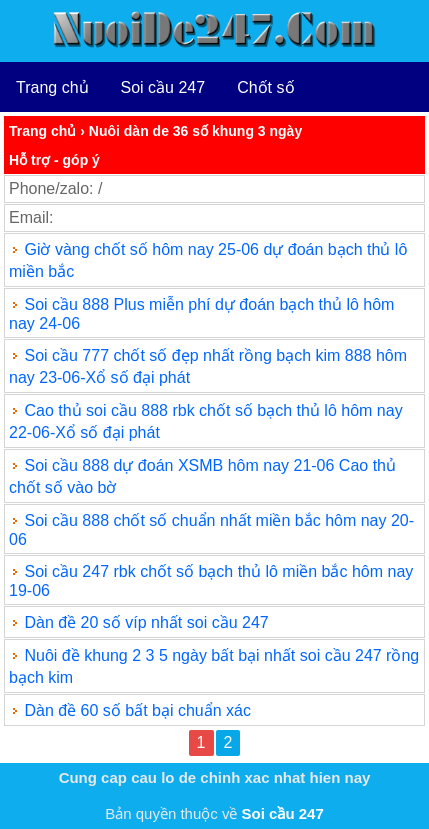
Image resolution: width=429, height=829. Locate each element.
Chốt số (265, 87)
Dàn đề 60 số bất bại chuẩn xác (137, 710)
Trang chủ (52, 87)
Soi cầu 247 (163, 87)
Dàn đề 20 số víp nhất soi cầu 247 (146, 622)
